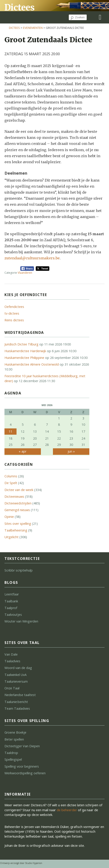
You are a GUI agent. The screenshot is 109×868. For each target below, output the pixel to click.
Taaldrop (11, 753)
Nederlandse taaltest (20, 695)
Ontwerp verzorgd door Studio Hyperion (21, 863)
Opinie (9, 517)
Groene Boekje (15, 732)
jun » (71, 451)
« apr (23, 451)
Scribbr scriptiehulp (19, 570)
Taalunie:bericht (16, 702)
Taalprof (11, 608)
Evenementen (33, 28)
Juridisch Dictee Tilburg (21, 344)
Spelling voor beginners (22, 766)
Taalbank (11, 601)
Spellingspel (13, 759)
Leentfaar (12, 594)
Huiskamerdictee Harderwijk (25, 351)
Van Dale (11, 654)
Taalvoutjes (13, 615)
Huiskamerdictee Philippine (24, 358)
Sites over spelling (18, 524)
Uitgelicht (12, 537)
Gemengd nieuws (17, 510)
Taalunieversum (16, 681)
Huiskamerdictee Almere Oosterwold (32, 364)
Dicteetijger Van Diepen (22, 746)
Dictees (20, 7)
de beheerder (67, 810)
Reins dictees (14, 320)
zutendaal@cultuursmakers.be (32, 258)
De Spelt (11, 483)
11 (10, 431)
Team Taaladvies (17, 708)
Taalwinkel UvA (16, 675)
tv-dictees (12, 313)
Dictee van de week (19, 490)
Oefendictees (14, 307)
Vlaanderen (25, 273)
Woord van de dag (18, 668)
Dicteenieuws (14, 496)
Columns (11, 476)
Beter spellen (14, 739)
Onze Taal (12, 688)
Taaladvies (12, 661)
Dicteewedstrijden (18, 503)
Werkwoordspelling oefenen (25, 773)
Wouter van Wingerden (21, 621)
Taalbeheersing (16, 530)
